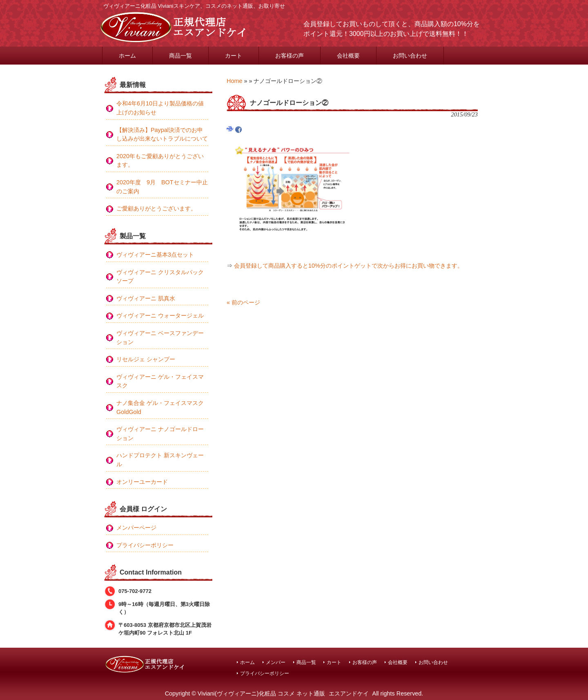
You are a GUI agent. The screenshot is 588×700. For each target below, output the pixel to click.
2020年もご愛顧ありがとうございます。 (160, 161)
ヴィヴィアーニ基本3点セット (155, 255)
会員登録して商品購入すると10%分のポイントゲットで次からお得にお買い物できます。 (349, 266)
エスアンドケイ (349, 693)
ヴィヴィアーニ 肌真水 (146, 298)
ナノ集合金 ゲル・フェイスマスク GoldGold (160, 407)
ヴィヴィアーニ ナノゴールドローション (160, 434)
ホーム (247, 662)
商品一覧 (306, 662)
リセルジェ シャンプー (146, 359)
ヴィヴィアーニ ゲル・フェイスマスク (160, 381)
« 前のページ (243, 302)
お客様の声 (365, 662)
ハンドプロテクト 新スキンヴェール (160, 460)
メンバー (276, 662)
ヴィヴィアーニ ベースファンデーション (160, 338)
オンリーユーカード (142, 482)
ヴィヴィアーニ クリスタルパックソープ (160, 277)
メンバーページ (136, 528)
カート (334, 662)
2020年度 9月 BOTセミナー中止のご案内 (162, 187)
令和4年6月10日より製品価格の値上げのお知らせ (160, 108)
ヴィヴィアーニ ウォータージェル (160, 315)
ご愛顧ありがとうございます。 (156, 208)
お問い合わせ (433, 662)
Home (234, 81)
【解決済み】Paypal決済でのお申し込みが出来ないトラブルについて (162, 134)
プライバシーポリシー (145, 545)
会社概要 (398, 662)
